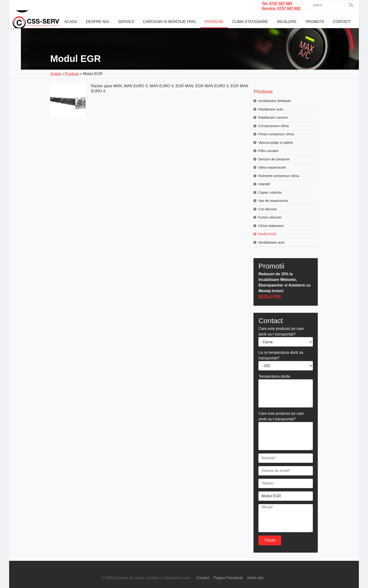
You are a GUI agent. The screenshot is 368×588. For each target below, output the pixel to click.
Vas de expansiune (273, 201)
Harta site (255, 578)
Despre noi (98, 22)
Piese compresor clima (276, 134)
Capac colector (270, 192)
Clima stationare (271, 226)
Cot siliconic (268, 209)
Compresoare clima (273, 126)
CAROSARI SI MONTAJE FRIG (169, 22)
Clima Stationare (250, 22)
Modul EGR (267, 234)
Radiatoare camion (273, 117)
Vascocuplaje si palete (276, 142)
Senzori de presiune (274, 159)
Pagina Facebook (228, 578)
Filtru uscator (268, 151)
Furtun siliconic (270, 217)
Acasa (71, 22)
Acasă (55, 74)
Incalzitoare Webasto (275, 101)
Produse (214, 22)
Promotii (315, 22)
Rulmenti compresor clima (278, 176)
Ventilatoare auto (271, 242)
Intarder (264, 184)
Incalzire (287, 22)
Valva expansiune (272, 167)
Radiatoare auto (271, 109)
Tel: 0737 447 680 (277, 3)
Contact (342, 22)
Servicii (126, 22)
